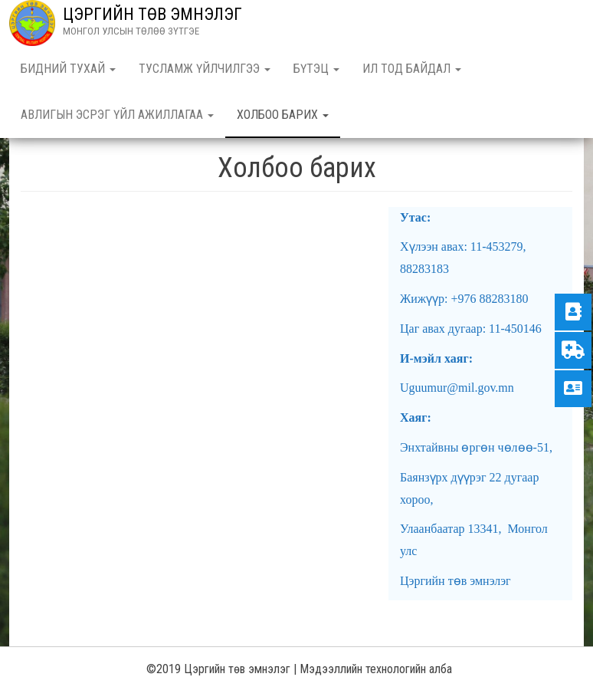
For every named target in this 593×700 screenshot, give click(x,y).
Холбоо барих (283, 115)
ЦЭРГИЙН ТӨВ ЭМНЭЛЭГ (152, 14)
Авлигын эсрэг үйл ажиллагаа (117, 115)
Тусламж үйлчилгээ (205, 69)
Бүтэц (316, 69)
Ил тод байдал (412, 69)
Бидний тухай (68, 69)
